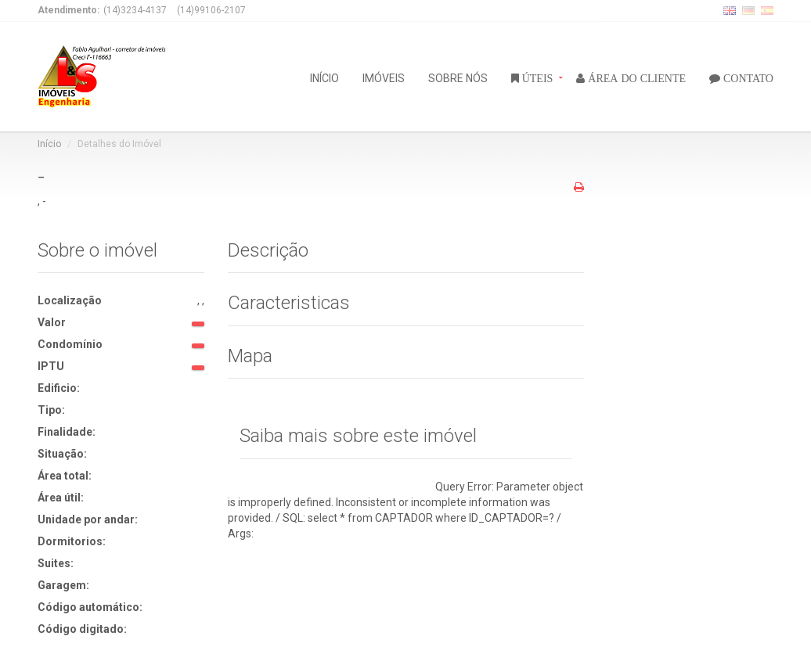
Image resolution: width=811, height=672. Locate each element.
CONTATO (747, 77)
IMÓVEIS (384, 77)
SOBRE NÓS (458, 77)
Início (49, 144)
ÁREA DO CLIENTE (635, 77)
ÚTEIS (536, 77)
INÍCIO (324, 77)
